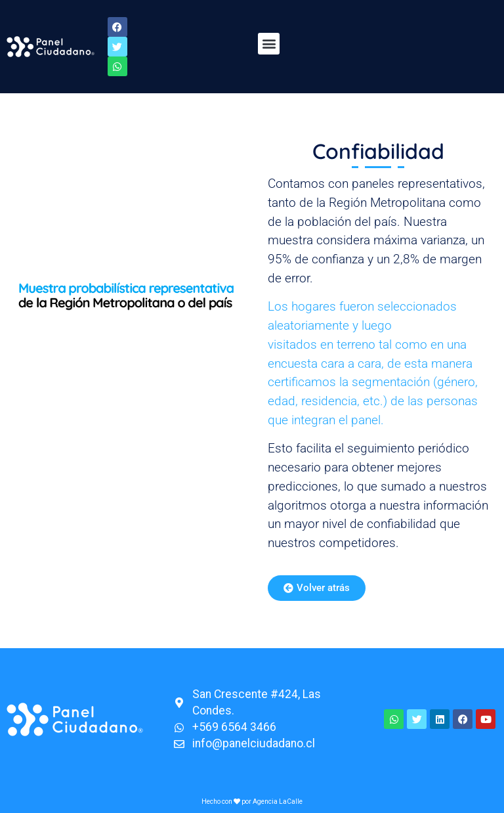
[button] (269, 44)
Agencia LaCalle (278, 802)
